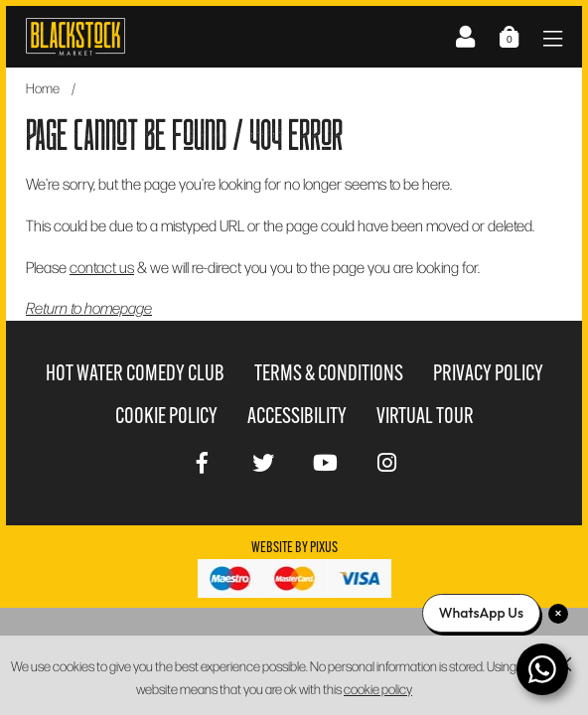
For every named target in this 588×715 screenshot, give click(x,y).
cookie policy (378, 689)
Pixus (324, 547)
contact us (102, 267)
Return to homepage (89, 307)
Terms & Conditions (329, 373)
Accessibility (297, 416)
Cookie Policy (166, 416)
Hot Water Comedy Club (135, 373)
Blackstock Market (75, 37)
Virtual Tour (425, 416)
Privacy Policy (488, 373)
